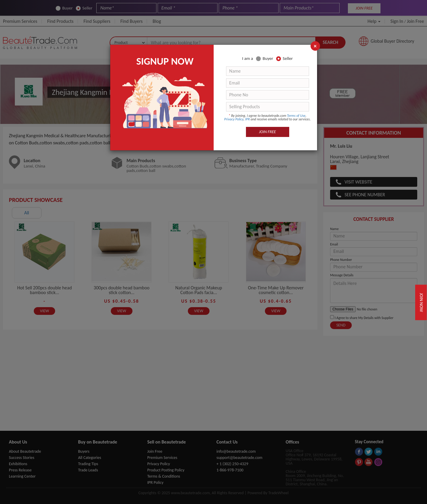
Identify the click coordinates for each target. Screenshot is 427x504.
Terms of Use (296, 116)
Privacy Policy (234, 119)
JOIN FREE (267, 132)
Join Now (421, 302)
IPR (247, 119)
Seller (284, 59)
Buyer (264, 59)
